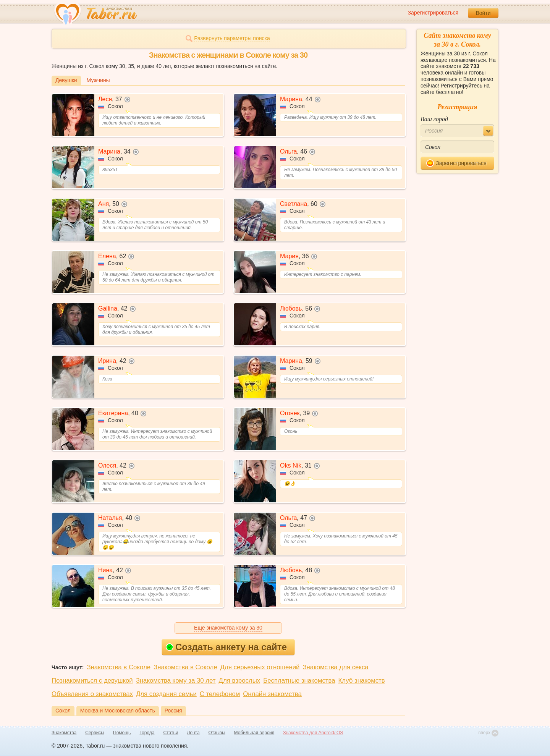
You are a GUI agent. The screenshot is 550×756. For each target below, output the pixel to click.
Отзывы (217, 733)
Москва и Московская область (118, 711)
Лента (193, 733)
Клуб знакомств (362, 681)
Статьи (171, 733)
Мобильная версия (254, 733)
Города (147, 733)
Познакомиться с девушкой (92, 681)
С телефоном (220, 694)
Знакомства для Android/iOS (313, 733)
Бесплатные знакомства (299, 681)
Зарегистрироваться (433, 13)
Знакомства (64, 733)
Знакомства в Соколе (119, 667)
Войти (483, 13)
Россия (173, 711)
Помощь (122, 733)
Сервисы (95, 733)
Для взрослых (240, 681)
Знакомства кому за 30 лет (176, 681)
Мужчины (98, 80)
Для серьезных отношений (260, 667)
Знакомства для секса (335, 667)
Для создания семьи (166, 694)
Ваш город (434, 119)
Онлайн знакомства (272, 694)
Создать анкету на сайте (226, 647)
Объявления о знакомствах (92, 694)
